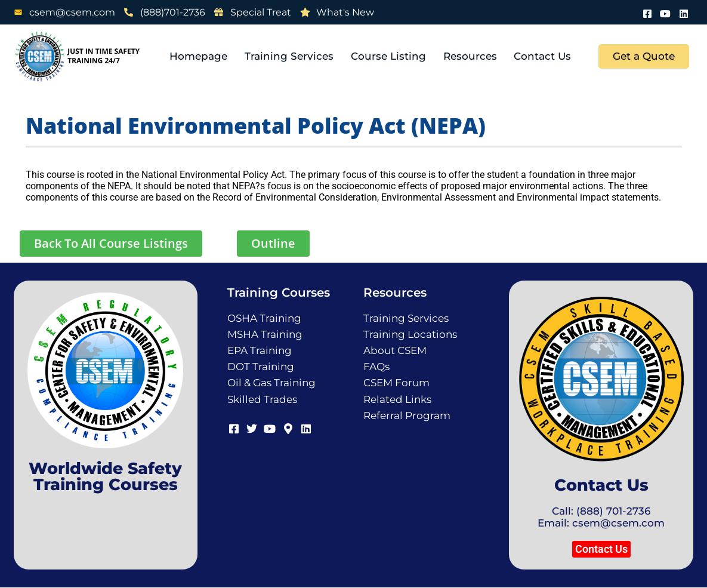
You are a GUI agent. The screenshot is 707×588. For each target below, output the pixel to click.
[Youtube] (666, 12)
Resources (471, 56)
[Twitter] (251, 427)
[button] (601, 549)
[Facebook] (648, 12)
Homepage (201, 56)
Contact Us (543, 56)
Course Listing (390, 56)
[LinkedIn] (684, 12)
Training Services (291, 56)
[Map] (287, 427)
